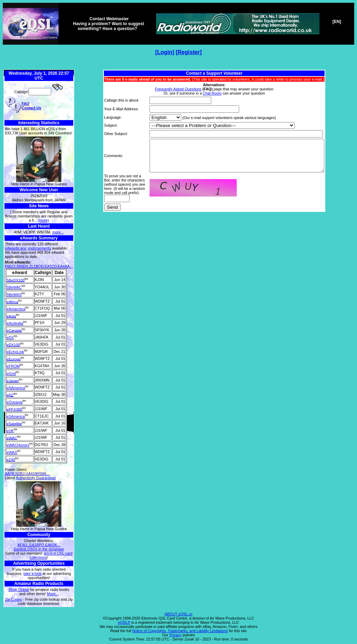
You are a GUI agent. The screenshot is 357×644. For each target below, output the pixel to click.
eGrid (11, 373)
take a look (32, 573)
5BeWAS (14, 295)
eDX (10, 338)
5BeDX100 (16, 280)
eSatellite (14, 423)
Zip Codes (13, 599)
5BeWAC (14, 287)
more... (58, 232)
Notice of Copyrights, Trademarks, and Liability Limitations (180, 631)
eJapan (13, 380)
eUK (10, 431)
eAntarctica (16, 309)
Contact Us (31, 108)
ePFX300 (14, 409)
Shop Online (19, 590)
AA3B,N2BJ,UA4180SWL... (28, 474)
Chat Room (212, 93)
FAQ (25, 104)
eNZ (10, 395)
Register (189, 52)
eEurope (14, 359)
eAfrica (12, 302)
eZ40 (11, 459)
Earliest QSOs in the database (39, 549)
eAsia (11, 316)
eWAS (12, 452)
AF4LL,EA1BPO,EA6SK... (39, 545)
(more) (43, 220)
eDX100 (13, 345)
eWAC (12, 438)
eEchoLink (15, 352)
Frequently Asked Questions (178, 89)
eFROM (13, 366)
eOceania (15, 402)
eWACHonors (18, 445)
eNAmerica (16, 388)
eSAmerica (16, 416)
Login (165, 52)
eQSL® (124, 622)
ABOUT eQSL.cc (178, 614)
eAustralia (15, 323)
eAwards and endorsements (28, 248)
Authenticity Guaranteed (36, 478)
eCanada (14, 330)
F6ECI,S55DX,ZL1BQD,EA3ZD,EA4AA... (39, 266)
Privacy (176, 635)
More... (53, 594)
